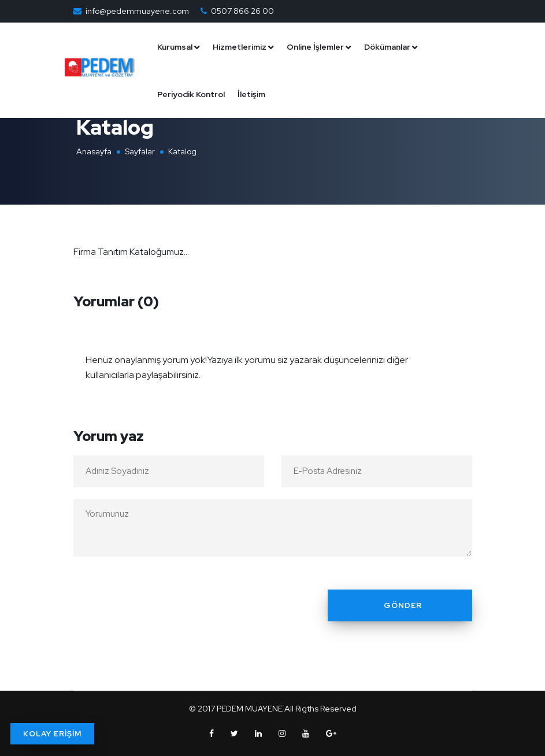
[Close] (460, 353)
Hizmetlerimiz (245, 47)
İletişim (257, 94)
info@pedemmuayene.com (137, 11)
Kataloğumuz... (159, 252)
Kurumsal (181, 47)
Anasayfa (94, 151)
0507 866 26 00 (242, 11)
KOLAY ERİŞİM (52, 734)
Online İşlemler (321, 47)
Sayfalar (140, 151)
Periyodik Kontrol (197, 94)
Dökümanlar (393, 47)
